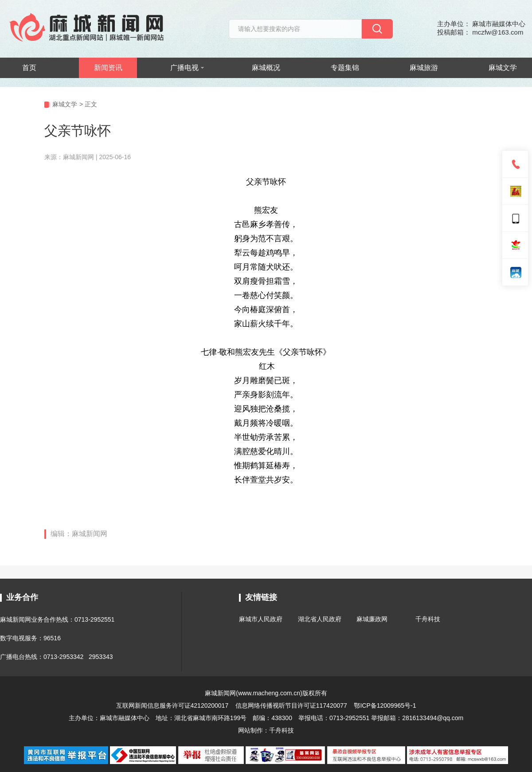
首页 (29, 68)
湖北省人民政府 (320, 619)
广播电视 (187, 68)
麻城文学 (503, 68)
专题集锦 (345, 68)
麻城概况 (266, 68)
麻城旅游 (424, 68)
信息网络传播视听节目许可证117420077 (291, 705)
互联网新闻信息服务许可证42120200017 (173, 705)
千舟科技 (428, 619)
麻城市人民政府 (261, 619)
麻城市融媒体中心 (125, 718)
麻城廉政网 (372, 619)
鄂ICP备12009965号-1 (385, 705)
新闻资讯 (108, 68)
